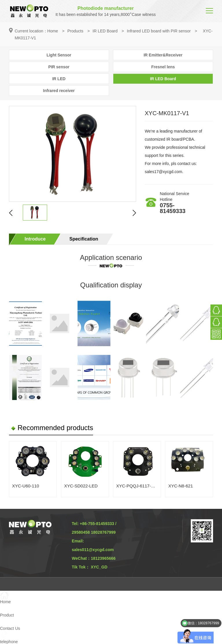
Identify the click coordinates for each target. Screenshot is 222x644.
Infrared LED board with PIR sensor (159, 31)
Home (53, 31)
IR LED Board (105, 31)
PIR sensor (59, 67)
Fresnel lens (163, 67)
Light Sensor (59, 55)
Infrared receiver (59, 91)
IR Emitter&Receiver (163, 55)
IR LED (59, 79)
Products (75, 31)
